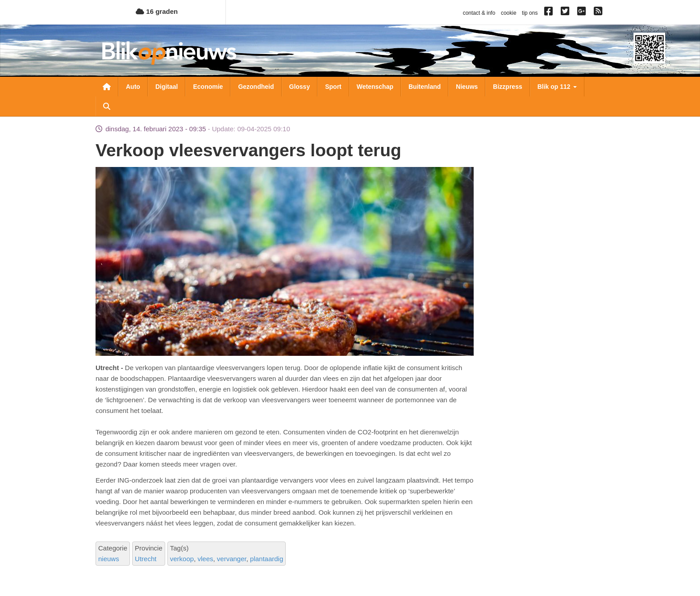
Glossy (300, 87)
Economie (208, 87)
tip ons (530, 13)
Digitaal (167, 87)
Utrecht (146, 559)
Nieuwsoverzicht (107, 87)
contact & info (479, 13)
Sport (333, 87)
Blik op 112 (557, 87)
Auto (133, 87)
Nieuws (467, 87)
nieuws (109, 559)
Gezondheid (256, 87)
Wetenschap (375, 87)
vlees (205, 559)
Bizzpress (507, 87)
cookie (509, 13)
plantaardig (267, 559)
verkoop (182, 559)
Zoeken (107, 106)
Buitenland (425, 87)
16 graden (157, 11)
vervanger (232, 559)
